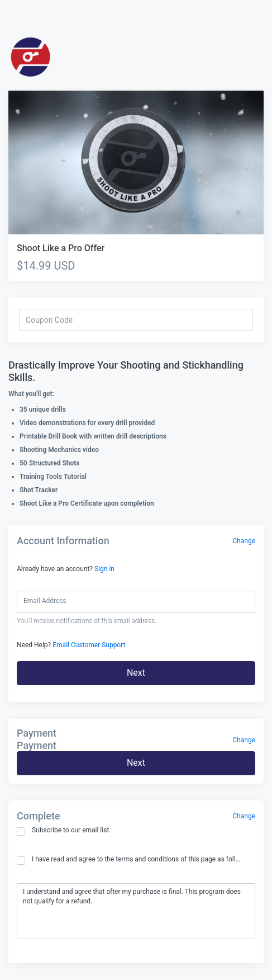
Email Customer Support (89, 645)
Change (244, 541)
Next (136, 673)
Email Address (45, 601)
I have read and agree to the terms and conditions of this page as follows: (129, 860)
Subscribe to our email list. (64, 831)
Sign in (104, 569)
